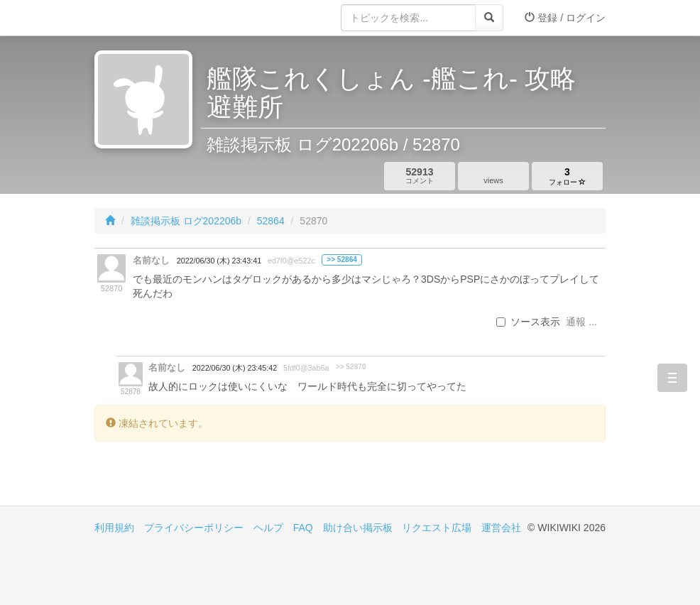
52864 (271, 221)
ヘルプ (268, 528)
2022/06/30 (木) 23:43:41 (219, 261)
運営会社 (501, 528)
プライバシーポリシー (194, 528)
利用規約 (114, 528)
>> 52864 (342, 260)
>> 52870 (351, 367)
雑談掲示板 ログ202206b (186, 221)
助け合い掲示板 (358, 528)
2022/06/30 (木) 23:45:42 (235, 368)
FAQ (303, 528)
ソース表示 (528, 322)
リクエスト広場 (437, 528)
